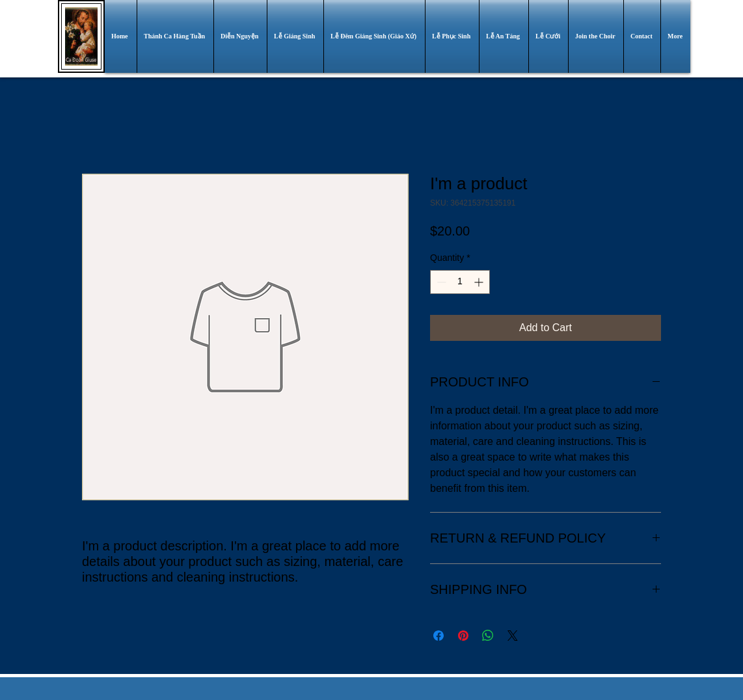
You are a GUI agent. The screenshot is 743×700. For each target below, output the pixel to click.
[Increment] (480, 282)
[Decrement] (440, 282)
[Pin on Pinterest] (463, 636)
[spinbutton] (460, 282)
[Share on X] (513, 636)
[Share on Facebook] (439, 636)
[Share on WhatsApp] (488, 636)
